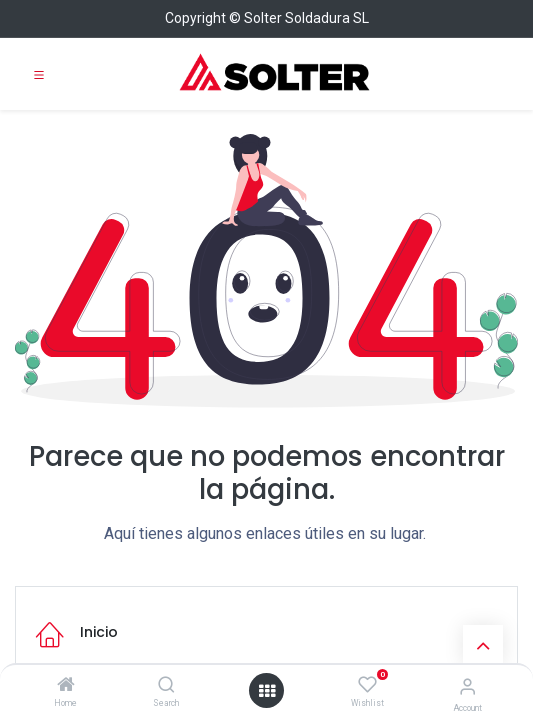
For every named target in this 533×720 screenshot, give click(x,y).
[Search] (166, 686)
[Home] (66, 686)
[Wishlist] (367, 685)
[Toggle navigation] (39, 74)
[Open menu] (267, 691)
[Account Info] (467, 686)
